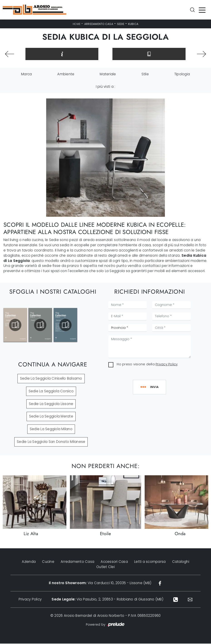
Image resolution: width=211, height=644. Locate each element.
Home (77, 24)
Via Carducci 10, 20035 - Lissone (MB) (100, 584)
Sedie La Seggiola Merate (51, 417)
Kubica (133, 24)
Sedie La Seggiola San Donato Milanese (51, 442)
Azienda (29, 562)
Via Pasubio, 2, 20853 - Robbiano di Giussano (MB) (107, 600)
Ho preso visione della (147, 365)
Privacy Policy (167, 365)
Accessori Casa (114, 562)
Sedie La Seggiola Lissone (51, 404)
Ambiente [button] (66, 75)
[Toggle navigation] (202, 10)
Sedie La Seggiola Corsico (51, 392)
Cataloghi (181, 562)
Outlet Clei (105, 567)
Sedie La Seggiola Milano (51, 430)
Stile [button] (145, 75)
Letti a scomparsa (150, 562)
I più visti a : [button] (106, 87)
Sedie (121, 24)
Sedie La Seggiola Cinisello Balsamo (51, 379)
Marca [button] (26, 75)
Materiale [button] (108, 75)
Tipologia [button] (182, 75)
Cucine (48, 562)
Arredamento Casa (99, 24)
